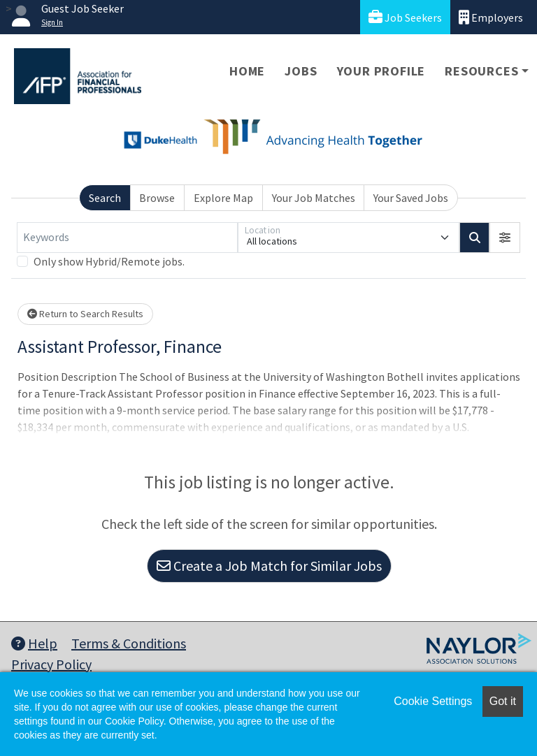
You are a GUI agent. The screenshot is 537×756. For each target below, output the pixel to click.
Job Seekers (405, 17)
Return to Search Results (85, 314)
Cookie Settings (433, 701)
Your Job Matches (314, 198)
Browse (157, 198)
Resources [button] (481, 71)
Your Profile (381, 71)
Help (34, 643)
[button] (505, 238)
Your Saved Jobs (411, 198)
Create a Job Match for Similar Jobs (269, 566)
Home (247, 71)
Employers (491, 17)
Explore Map (223, 198)
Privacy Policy (51, 664)
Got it (503, 701)
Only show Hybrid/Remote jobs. (109, 261)
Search (105, 198)
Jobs (301, 71)
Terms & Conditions (129, 643)
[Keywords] (127, 238)
